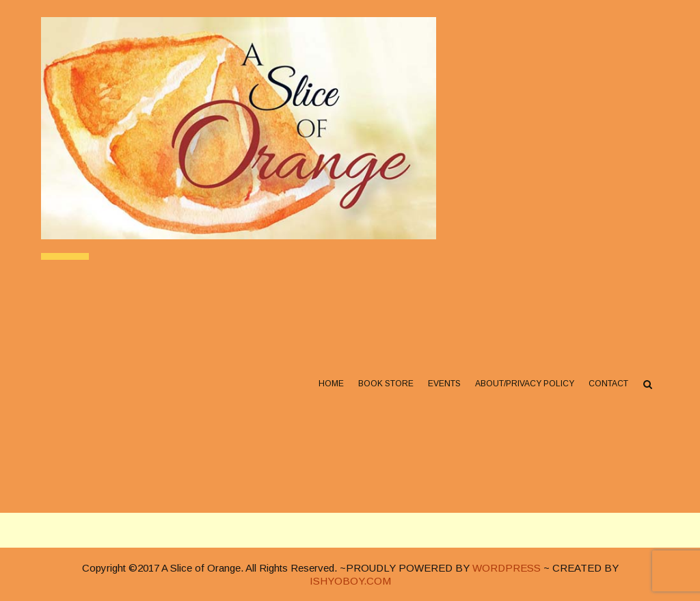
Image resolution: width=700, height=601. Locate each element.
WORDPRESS (507, 568)
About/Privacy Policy (525, 384)
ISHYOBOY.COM (350, 581)
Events (444, 384)
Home (331, 384)
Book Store (386, 384)
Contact (608, 384)
